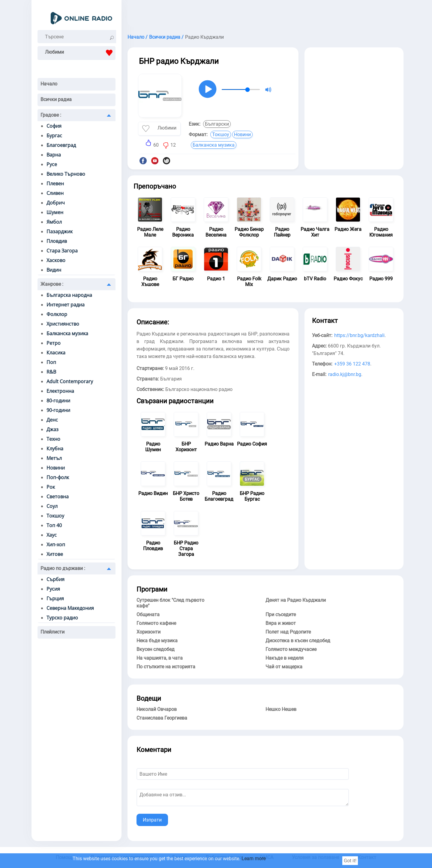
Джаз (52, 429)
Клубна (55, 449)
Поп (51, 362)
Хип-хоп (56, 544)
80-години (58, 401)
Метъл (54, 458)
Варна (54, 155)
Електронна (60, 391)
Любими (80, 53)
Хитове (55, 554)
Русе (52, 164)
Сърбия (55, 579)
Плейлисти (52, 632)
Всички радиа (56, 99)
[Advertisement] (265, 15)
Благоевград (61, 145)
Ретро (54, 343)
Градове (51, 115)
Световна (58, 497)
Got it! (350, 861)
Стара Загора (62, 251)
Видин (54, 270)
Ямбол (54, 222)
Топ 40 (54, 525)
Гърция (55, 598)
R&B (51, 372)
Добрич (56, 203)
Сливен (55, 193)
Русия (53, 589)
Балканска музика (67, 333)
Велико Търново (66, 174)
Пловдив (57, 241)
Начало (49, 84)
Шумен (55, 212)
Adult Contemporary (70, 381)
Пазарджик (60, 231)
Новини (56, 468)
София (54, 126)
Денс (52, 420)
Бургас (54, 136)
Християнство (63, 324)
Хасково (56, 260)
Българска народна (69, 295)
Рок (51, 487)
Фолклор (57, 314)
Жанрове (52, 284)
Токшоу (55, 516)
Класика (56, 353)
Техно (53, 439)
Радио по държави (63, 568)
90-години (58, 410)
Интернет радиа (66, 305)
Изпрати (152, 820)
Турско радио (62, 618)
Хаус (52, 535)
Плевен (55, 183)
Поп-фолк (58, 477)
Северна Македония (70, 608)
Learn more (253, 859)
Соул (52, 506)
